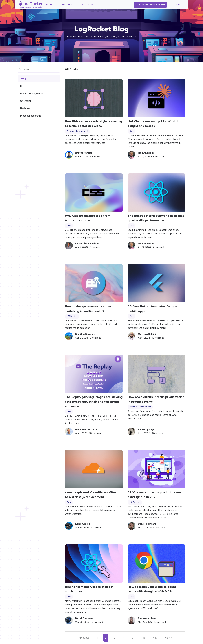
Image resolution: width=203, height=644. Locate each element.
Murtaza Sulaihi (147, 334)
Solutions (87, 5)
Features (67, 5)
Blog (49, 5)
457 (155, 638)
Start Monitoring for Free (150, 5)
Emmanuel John (147, 618)
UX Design (26, 101)
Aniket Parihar (84, 153)
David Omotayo (84, 618)
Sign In (179, 5)
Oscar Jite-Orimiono (87, 244)
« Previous (84, 638)
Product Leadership (31, 116)
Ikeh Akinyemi (146, 153)
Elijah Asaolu (83, 524)
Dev (22, 86)
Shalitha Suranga (85, 334)
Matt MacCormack (86, 429)
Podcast (25, 108)
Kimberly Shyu (146, 429)
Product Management (32, 94)
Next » (168, 638)
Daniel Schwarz (147, 524)
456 (143, 638)
